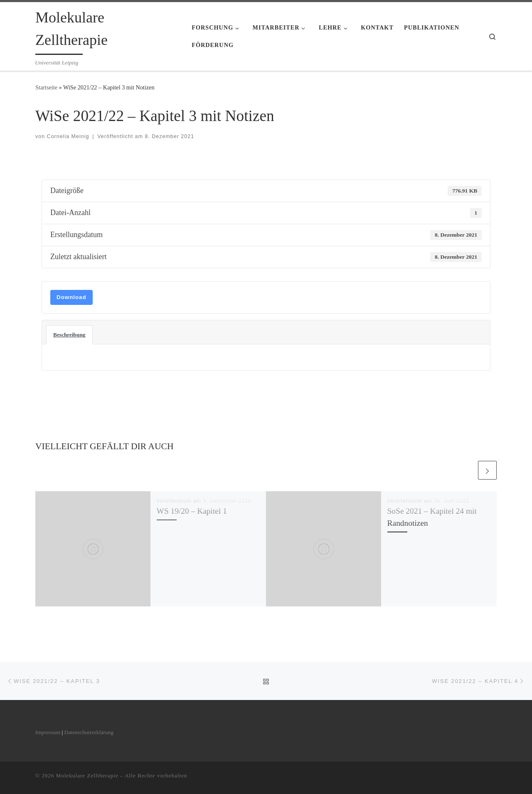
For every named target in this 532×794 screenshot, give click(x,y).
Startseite (46, 87)
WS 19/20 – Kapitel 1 (192, 511)
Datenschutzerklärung (89, 732)
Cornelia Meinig (68, 136)
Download (71, 297)
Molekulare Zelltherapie (87, 775)
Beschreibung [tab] (69, 335)
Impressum (48, 732)
